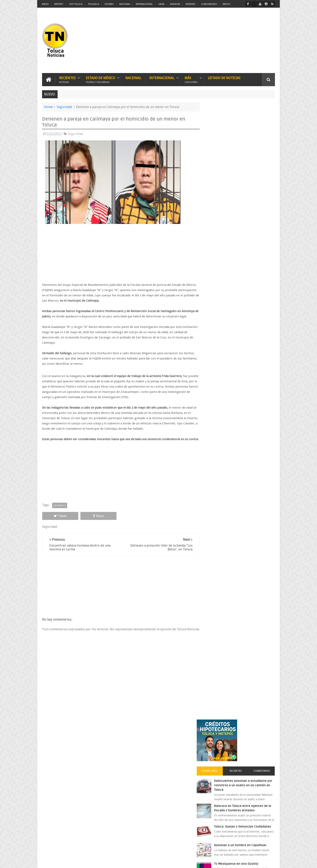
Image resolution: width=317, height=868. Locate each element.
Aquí (271, 862)
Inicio (45, 4)
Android (175, 4)
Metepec (59, 4)
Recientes (67, 79)
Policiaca (94, 4)
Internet (191, 4)
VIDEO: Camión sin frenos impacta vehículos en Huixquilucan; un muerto (247, 338)
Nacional (125, 4)
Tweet (57, 521)
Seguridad (64, 107)
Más (191, 79)
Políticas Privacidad (240, 862)
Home (48, 107)
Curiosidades (209, 4)
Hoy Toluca (76, 4)
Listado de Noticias (224, 78)
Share (88, 521)
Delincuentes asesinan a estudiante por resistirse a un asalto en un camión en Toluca (245, 171)
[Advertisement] (241, 40)
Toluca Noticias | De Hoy (93, 862)
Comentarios (263, 157)
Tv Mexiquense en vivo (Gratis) (245, 253)
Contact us (265, 739)
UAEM (161, 4)
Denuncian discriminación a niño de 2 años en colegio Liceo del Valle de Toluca (165, 764)
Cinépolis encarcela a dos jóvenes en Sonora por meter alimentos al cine (247, 364)
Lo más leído (217, 157)
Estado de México (100, 79)
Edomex (109, 4)
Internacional (144, 4)
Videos (226, 4)
